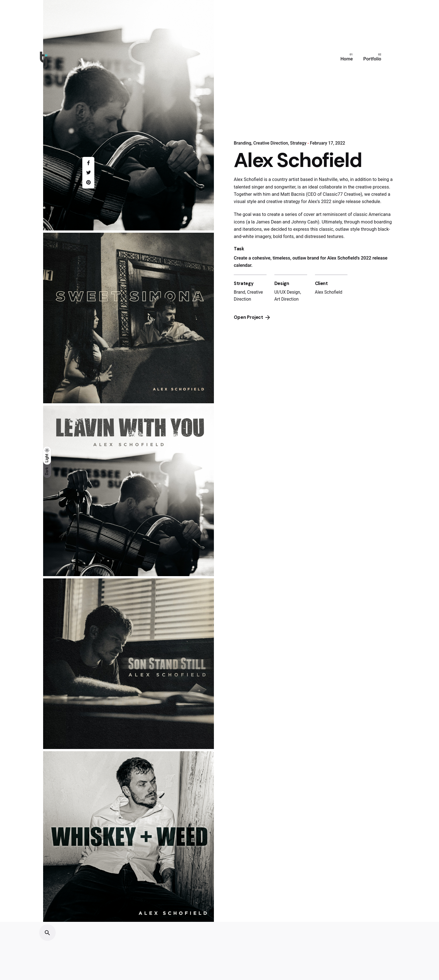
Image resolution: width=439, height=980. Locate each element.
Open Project (252, 317)
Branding (242, 143)
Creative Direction (271, 143)
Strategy (298, 143)
